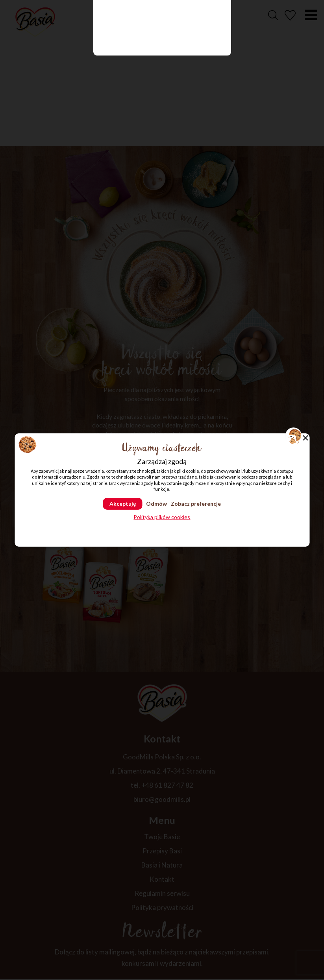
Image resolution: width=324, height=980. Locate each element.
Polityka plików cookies (162, 517)
